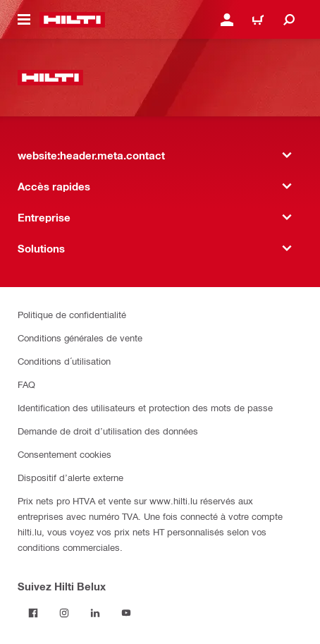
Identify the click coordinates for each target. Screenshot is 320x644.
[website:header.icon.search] (289, 20)
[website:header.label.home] (72, 20)
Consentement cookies (64, 454)
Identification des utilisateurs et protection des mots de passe (145, 407)
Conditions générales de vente (80, 338)
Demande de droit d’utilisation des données (108, 431)
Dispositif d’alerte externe (70, 477)
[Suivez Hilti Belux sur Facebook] (33, 613)
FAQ (26, 384)
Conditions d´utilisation (64, 361)
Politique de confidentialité (72, 314)
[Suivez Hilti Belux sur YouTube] (126, 613)
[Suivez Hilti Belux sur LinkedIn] (95, 613)
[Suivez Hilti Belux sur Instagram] (64, 613)
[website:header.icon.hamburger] (24, 20)
